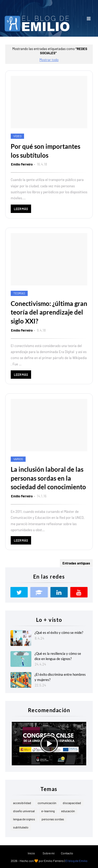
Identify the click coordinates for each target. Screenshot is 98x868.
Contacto (67, 853)
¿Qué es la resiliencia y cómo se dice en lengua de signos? (58, 656)
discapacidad (72, 803)
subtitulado (21, 827)
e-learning (48, 811)
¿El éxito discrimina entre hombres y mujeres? (60, 677)
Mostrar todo (49, 60)
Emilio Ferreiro (22, 164)
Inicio (31, 853)
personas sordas (53, 819)
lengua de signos (24, 819)
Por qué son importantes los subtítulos (45, 151)
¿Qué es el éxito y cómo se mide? (59, 633)
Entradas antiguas (76, 563)
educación (68, 811)
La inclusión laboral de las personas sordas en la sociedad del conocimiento (48, 478)
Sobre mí (49, 853)
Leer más (21, 209)
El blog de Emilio (76, 861)
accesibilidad (22, 803)
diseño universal (24, 811)
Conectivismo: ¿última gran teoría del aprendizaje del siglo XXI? (49, 312)
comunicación (47, 803)
